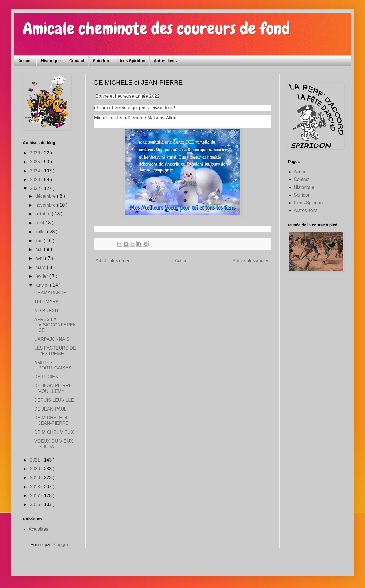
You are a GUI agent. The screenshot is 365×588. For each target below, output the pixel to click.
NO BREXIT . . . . (52, 311)
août (40, 223)
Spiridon (101, 61)
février (42, 276)
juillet (41, 232)
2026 (36, 153)
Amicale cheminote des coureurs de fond (156, 29)
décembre (46, 196)
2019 (36, 478)
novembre (46, 205)
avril (40, 258)
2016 (36, 504)
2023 (36, 180)
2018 (36, 487)
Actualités (38, 529)
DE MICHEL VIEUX (54, 432)
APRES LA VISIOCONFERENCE (55, 325)
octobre (44, 214)
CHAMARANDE (50, 293)
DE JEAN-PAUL (50, 409)
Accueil (25, 61)
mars (41, 267)
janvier (43, 285)
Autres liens (165, 61)
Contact (77, 61)
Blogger (60, 545)
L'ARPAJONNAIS (52, 339)
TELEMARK (46, 302)
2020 (36, 469)
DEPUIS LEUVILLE (54, 400)
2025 (36, 162)
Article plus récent (114, 261)
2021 (36, 460)
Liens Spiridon (131, 61)
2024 (36, 171)
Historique (51, 61)
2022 (36, 188)
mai (40, 249)
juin (39, 241)
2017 (36, 496)
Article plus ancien (251, 261)
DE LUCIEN (46, 377)
